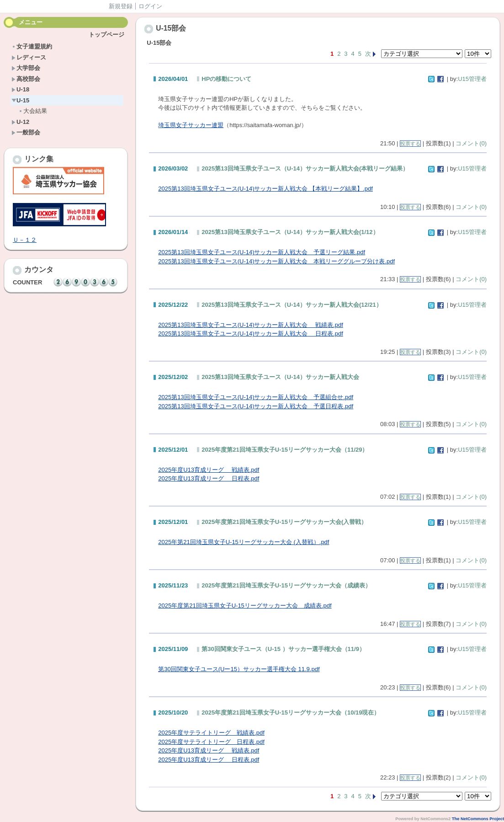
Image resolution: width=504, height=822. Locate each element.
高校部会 (26, 79)
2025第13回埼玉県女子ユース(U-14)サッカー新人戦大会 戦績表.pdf (251, 325)
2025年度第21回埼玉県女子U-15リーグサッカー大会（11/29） (285, 450)
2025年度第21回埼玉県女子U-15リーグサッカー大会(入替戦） (284, 522)
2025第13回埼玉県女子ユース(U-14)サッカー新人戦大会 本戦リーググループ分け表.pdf (276, 261)
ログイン (150, 6)
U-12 (20, 122)
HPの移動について (226, 79)
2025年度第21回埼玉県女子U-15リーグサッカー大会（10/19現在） (291, 713)
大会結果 (33, 111)
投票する (410, 144)
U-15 (20, 100)
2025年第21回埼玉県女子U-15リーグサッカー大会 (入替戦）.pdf (244, 542)
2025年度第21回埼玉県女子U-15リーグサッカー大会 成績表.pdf (245, 606)
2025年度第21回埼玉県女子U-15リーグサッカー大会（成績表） (286, 585)
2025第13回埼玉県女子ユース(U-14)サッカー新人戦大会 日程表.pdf (251, 334)
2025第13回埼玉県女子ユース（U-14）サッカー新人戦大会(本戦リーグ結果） (305, 168)
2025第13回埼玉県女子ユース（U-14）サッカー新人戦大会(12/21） (292, 305)
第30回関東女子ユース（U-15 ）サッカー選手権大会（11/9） (283, 649)
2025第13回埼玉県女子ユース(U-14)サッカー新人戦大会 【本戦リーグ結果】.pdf (265, 189)
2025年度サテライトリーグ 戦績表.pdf (211, 733)
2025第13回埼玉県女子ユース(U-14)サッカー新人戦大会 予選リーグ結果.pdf (262, 252)
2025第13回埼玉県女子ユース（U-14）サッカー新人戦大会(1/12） (290, 232)
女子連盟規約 (32, 46)
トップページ (106, 35)
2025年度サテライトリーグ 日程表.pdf (211, 742)
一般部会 (26, 132)
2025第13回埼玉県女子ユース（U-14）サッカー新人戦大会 (280, 377)
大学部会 (26, 68)
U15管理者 (472, 79)
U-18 (20, 89)
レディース (29, 57)
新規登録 (121, 6)
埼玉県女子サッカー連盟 (191, 125)
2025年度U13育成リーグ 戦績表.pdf (209, 470)
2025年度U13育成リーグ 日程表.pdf (209, 478)
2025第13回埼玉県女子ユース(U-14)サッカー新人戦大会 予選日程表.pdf (256, 406)
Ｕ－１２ (25, 240)
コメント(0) (471, 143)
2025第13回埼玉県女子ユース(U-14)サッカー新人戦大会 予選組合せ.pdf (256, 397)
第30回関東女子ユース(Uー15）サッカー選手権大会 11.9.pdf (239, 669)
